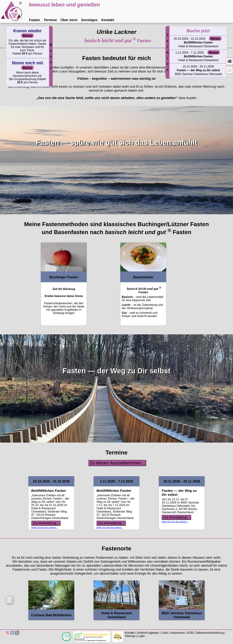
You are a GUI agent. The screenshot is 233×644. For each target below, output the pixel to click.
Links (165, 633)
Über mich (69, 20)
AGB (190, 633)
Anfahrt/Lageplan (148, 633)
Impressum (177, 633)
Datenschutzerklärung (210, 633)
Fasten (34, 20)
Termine (50, 20)
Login (141, 636)
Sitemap (130, 636)
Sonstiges (89, 20)
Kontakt (108, 20)
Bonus (51, 56)
